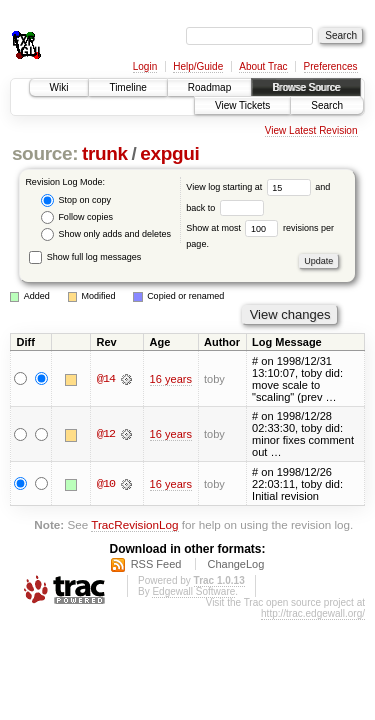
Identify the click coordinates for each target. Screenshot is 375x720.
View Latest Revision (311, 130)
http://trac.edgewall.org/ (313, 613)
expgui (169, 153)
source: (45, 153)
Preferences (331, 66)
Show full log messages (85, 257)
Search (327, 105)
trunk (105, 153)
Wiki (59, 87)
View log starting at (250, 187)
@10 (106, 484)
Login (145, 66)
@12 (106, 434)
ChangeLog (235, 564)
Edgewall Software (193, 591)
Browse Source (306, 87)
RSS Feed (156, 564)
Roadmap (209, 87)
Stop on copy (76, 200)
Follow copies (77, 217)
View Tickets (242, 105)
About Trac (263, 66)
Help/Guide (198, 66)
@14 (106, 379)
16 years (171, 379)
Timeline (127, 87)
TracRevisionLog (134, 524)
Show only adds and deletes (106, 234)
